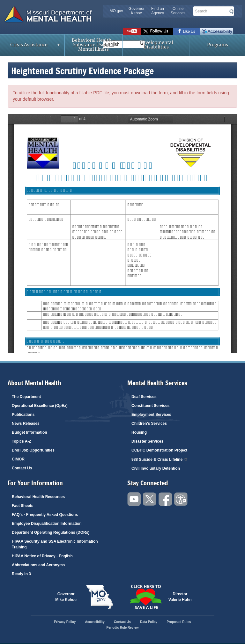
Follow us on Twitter (157, 31)
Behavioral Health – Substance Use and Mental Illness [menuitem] (93, 45)
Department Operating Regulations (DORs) (51, 532)
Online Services (178, 11)
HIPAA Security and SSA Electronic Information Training (55, 544)
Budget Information (30, 432)
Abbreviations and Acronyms (38, 565)
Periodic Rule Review (122, 628)
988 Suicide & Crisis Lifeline (160, 459)
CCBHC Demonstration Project (159, 450)
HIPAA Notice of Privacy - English (42, 556)
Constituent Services (150, 406)
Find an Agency (158, 11)
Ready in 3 (21, 574)
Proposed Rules (179, 622)
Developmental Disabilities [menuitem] (156, 45)
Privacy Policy (65, 622)
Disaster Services (147, 441)
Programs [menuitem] (218, 45)
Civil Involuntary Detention (156, 468)
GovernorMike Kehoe (66, 597)
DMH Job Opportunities (33, 450)
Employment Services (151, 415)
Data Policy (149, 622)
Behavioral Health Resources (38, 497)
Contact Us (22, 468)
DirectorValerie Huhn (180, 597)
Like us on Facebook (187, 31)
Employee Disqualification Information (47, 524)
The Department (26, 397)
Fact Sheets (22, 506)
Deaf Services (144, 397)
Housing (139, 432)
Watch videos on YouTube (132, 31)
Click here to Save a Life (145, 597)
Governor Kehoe (137, 11)
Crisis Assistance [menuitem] (31, 47)
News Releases (26, 423)
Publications (23, 415)
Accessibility (217, 31)
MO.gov (116, 11)
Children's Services (149, 423)
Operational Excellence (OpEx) (40, 406)
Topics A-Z (22, 441)
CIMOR (18, 459)
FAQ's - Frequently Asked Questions (45, 515)
